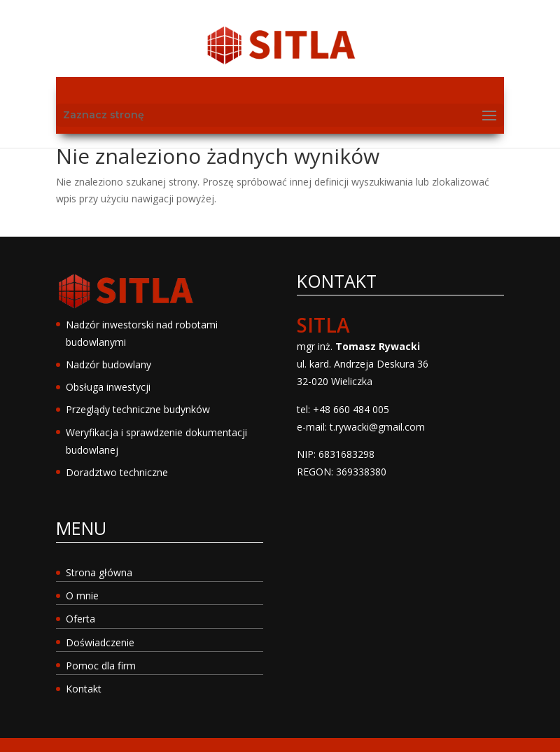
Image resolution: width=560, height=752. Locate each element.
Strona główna (99, 572)
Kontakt (84, 689)
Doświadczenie (100, 642)
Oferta (80, 619)
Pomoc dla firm (101, 666)
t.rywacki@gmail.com (377, 427)
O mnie (82, 596)
